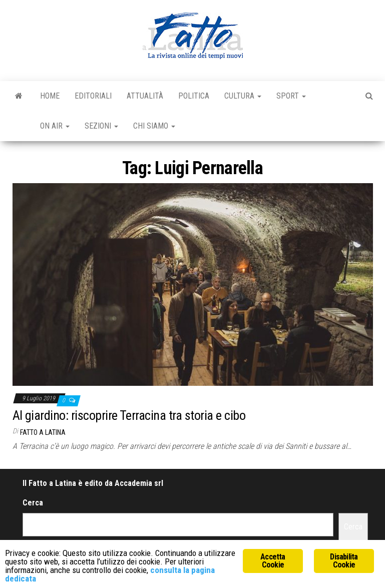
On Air (55, 126)
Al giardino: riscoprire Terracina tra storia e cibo (129, 415)
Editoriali (93, 96)
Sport (291, 96)
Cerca (33, 503)
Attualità (145, 96)
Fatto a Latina (43, 432)
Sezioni (101, 126)
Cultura (243, 96)
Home (50, 96)
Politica (194, 96)
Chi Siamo (154, 126)
